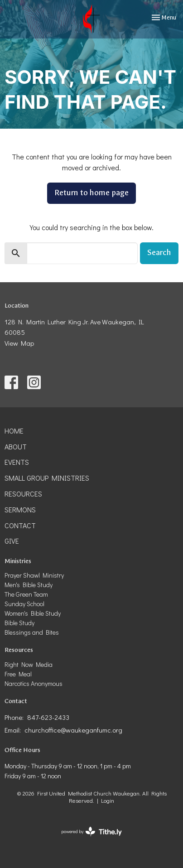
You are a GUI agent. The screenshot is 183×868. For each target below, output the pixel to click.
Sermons (20, 509)
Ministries (18, 561)
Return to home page (91, 193)
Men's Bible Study (29, 585)
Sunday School (24, 604)
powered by (91, 832)
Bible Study (19, 623)
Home (14, 431)
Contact (20, 525)
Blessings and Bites (32, 632)
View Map (19, 343)
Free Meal (18, 674)
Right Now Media (29, 664)
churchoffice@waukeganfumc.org (73, 730)
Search (159, 253)
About (16, 446)
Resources (23, 494)
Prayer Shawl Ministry (34, 575)
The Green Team (26, 594)
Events (17, 462)
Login (108, 800)
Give (12, 541)
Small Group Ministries (47, 478)
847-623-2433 (48, 717)
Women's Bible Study (33, 613)
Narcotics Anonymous (34, 683)
